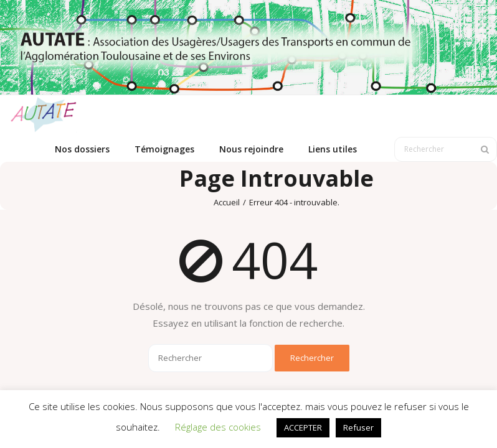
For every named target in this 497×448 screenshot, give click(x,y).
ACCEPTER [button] (303, 427)
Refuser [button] (358, 427)
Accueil (227, 202)
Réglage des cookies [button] (218, 427)
